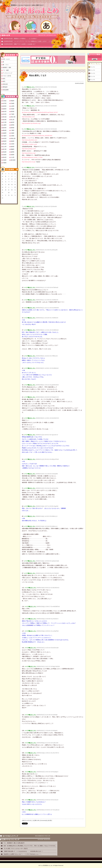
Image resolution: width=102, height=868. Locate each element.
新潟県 (5, 120)
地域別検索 (31, 26)
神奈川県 (13, 117)
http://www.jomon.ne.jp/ (29, 162)
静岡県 (12, 128)
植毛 (4, 81)
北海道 (5, 101)
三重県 (12, 130)
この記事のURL (36, 820)
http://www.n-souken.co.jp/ (29, 144)
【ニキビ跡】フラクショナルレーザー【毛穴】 (16, 849)
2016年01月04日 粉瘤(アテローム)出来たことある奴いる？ (20, 44)
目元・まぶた (6, 59)
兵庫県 (12, 136)
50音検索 (47, 26)
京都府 (12, 133)
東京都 (5, 117)
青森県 (12, 101)
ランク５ (93, 80)
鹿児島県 (13, 160)
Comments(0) (44, 820)
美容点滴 (5, 84)
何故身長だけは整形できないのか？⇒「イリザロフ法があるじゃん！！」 (23, 854)
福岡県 (12, 152)
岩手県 (5, 103)
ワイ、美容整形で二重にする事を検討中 (14, 843)
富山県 (12, 120)
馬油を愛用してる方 (38, 75)
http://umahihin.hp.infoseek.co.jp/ (31, 123)
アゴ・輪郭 (6, 70)
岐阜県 (5, 128)
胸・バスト (6, 65)
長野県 (12, 125)
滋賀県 (5, 133)
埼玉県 (5, 114)
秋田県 (5, 106)
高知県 (5, 152)
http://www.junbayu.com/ (29, 149)
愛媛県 (12, 149)
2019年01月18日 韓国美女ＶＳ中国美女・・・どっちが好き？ (21, 39)
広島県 (12, 144)
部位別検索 (15, 26)
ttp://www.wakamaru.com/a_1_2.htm (32, 157)
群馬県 (12, 112)
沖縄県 (5, 163)
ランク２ (93, 70)
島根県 (12, 141)
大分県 (12, 157)
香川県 (5, 149)
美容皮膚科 (6, 90)
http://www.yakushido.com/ (29, 140)
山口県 (5, 147)
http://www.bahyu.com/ (28, 117)
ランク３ (93, 73)
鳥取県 (5, 141)
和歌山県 (13, 138)
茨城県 (12, 109)
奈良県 (5, 138)
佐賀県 (5, 155)
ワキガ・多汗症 (7, 76)
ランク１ (93, 67)
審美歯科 (5, 87)
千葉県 (12, 114)
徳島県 (12, 147)
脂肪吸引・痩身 (7, 67)
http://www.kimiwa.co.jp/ (29, 153)
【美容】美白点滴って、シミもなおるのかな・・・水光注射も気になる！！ (23, 851)
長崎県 (12, 155)
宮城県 (12, 103)
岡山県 (5, 144)
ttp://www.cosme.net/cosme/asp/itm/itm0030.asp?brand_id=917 (40, 112)
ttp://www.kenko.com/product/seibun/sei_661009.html (37, 136)
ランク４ (93, 76)
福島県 (5, 109)
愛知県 (5, 130)
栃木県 (5, 112)
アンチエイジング (8, 73)
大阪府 (5, 136)
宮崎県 (5, 160)
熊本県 (5, 157)
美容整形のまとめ (32, 13)
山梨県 (5, 125)
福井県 (12, 122)
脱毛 (4, 79)
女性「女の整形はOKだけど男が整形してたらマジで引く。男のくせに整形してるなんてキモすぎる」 (30, 846)
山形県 (12, 106)
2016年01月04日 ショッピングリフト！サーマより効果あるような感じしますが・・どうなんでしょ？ (31, 41)
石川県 (5, 122)
